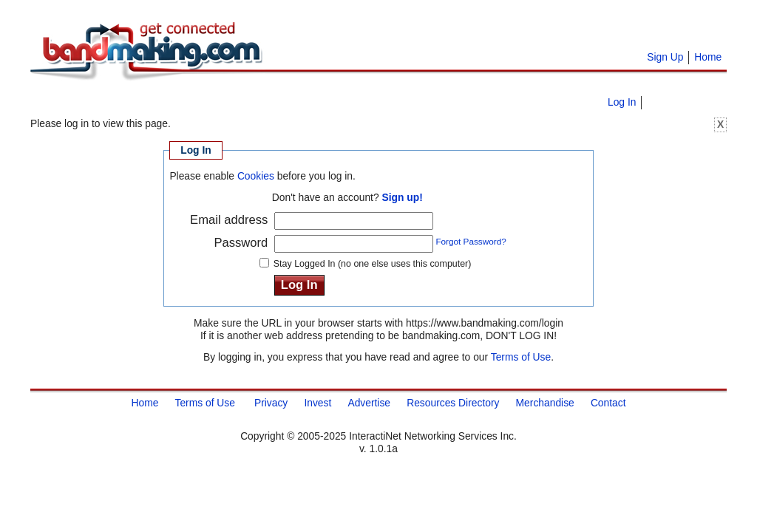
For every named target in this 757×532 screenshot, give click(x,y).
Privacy (271, 402)
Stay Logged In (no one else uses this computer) (373, 264)
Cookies (256, 176)
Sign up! (402, 197)
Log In (622, 102)
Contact (608, 402)
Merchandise (545, 402)
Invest (318, 402)
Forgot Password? (471, 241)
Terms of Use (521, 357)
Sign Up (665, 57)
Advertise (369, 402)
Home (708, 57)
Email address (229, 220)
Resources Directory (453, 402)
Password (241, 243)
